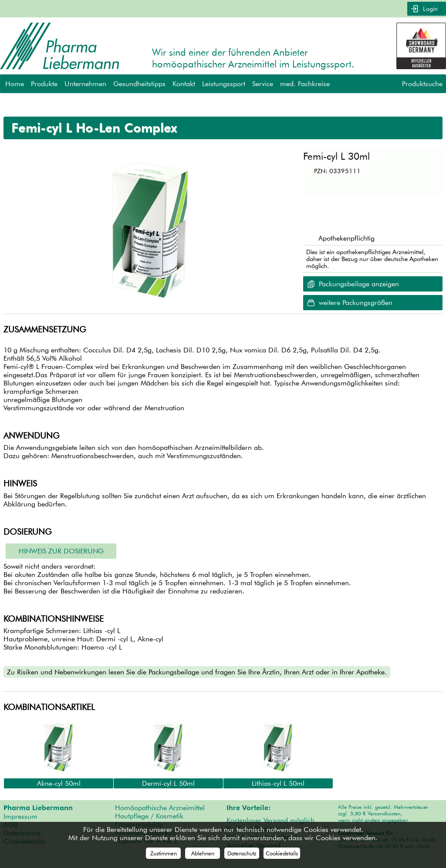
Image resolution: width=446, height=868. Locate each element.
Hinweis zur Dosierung (61, 551)
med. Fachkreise (305, 84)
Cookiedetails (282, 853)
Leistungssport (224, 84)
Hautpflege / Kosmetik (149, 816)
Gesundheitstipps (139, 84)
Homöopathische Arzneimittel (160, 808)
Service (263, 84)
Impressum (20, 816)
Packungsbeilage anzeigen (359, 284)
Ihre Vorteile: (248, 808)
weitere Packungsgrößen (356, 303)
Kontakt (184, 84)
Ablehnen (203, 853)
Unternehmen (85, 84)
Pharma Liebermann (38, 808)
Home (15, 84)
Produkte (44, 84)
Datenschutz (242, 853)
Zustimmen (164, 853)
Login (429, 9)
